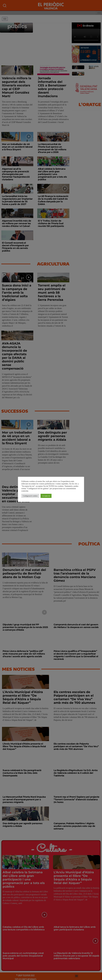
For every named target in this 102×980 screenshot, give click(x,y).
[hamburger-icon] (5, 19)
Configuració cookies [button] (30, 496)
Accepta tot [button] (46, 496)
